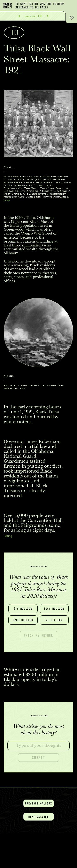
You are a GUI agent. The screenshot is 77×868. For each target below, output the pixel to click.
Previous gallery (38, 803)
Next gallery (38, 817)
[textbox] (38, 745)
